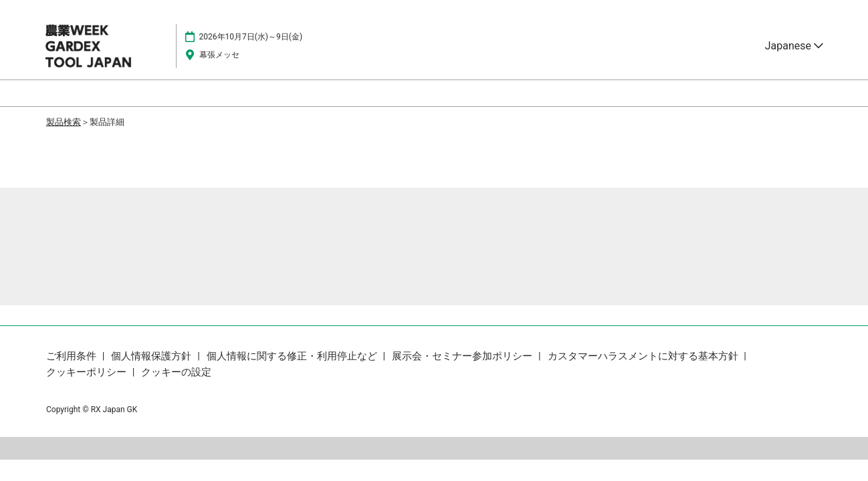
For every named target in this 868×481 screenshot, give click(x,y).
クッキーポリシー (88, 372)
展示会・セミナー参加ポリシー (463, 356)
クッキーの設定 (176, 372)
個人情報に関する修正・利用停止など (293, 356)
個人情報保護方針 (152, 356)
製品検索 (64, 122)
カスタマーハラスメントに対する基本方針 (644, 356)
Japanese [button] (794, 46)
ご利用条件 (73, 356)
